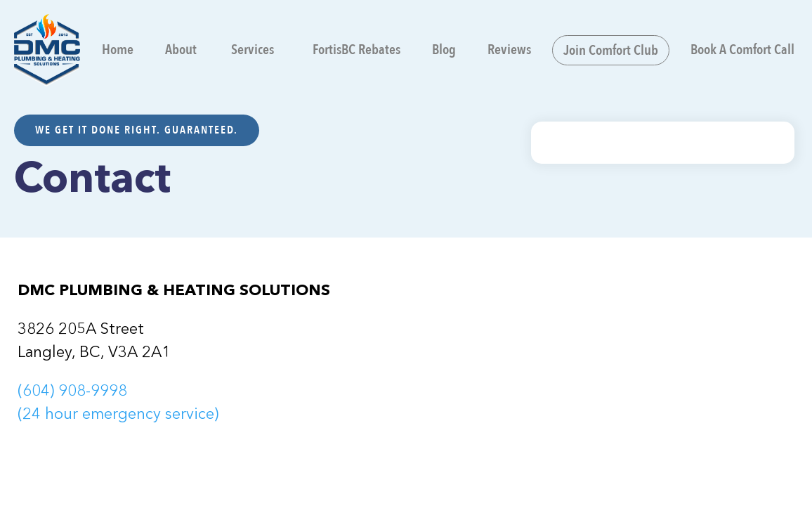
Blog (444, 50)
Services (251, 50)
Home (118, 50)
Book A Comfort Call (742, 50)
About (181, 50)
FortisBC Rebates (356, 50)
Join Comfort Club (611, 50)
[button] (255, 50)
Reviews (509, 50)
